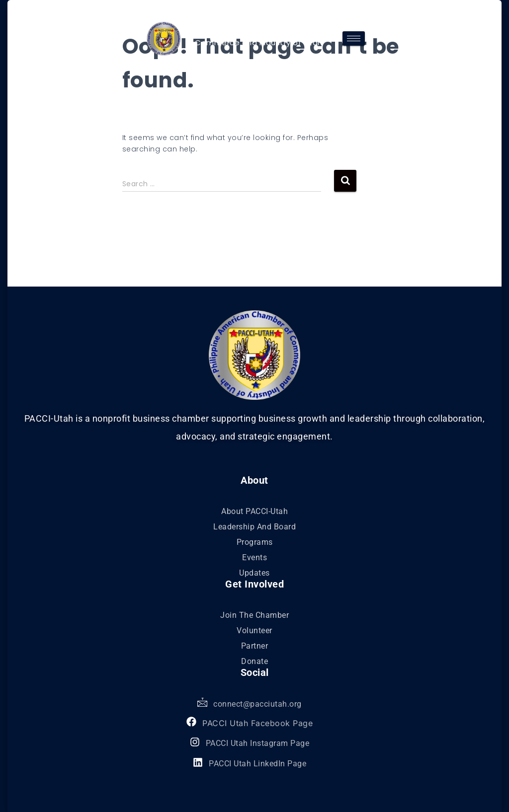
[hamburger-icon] (354, 38)
